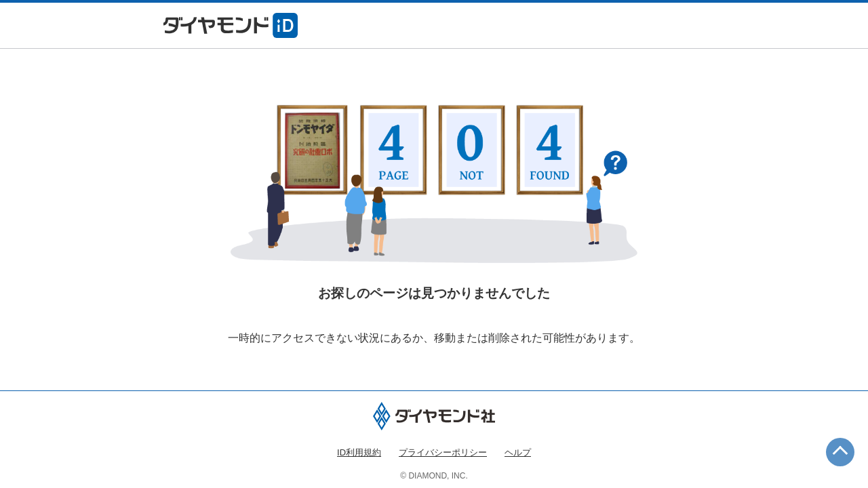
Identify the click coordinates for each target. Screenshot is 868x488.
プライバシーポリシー (443, 452)
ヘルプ (518, 452)
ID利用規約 (359, 452)
